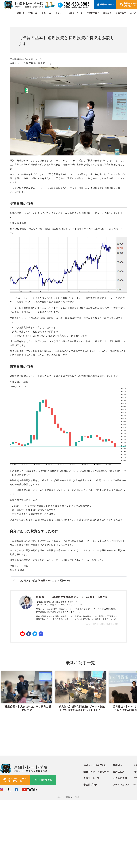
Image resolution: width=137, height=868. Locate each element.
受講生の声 (121, 13)
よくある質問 (120, 846)
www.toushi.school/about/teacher (102, 624)
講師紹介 (107, 13)
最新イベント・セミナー (53, 13)
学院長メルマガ (46, 581)
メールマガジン (121, 852)
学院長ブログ (93, 13)
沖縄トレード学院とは (27, 13)
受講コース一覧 (75, 13)
